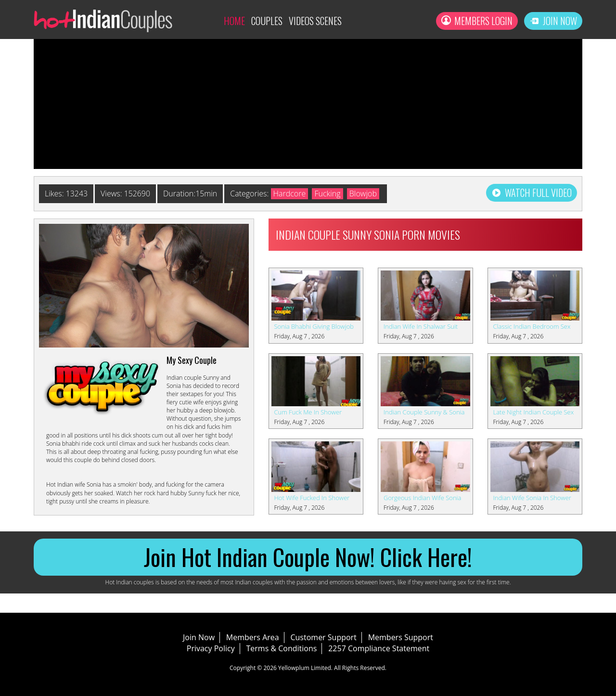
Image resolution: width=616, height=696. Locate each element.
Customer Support (323, 637)
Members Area (253, 637)
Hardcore (290, 193)
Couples (267, 21)
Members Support (401, 637)
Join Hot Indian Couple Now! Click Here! (308, 557)
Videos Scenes (315, 21)
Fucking (328, 193)
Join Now (553, 21)
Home (234, 21)
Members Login (477, 21)
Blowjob (364, 193)
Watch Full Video (532, 193)
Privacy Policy (211, 648)
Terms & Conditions (282, 648)
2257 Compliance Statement (379, 648)
